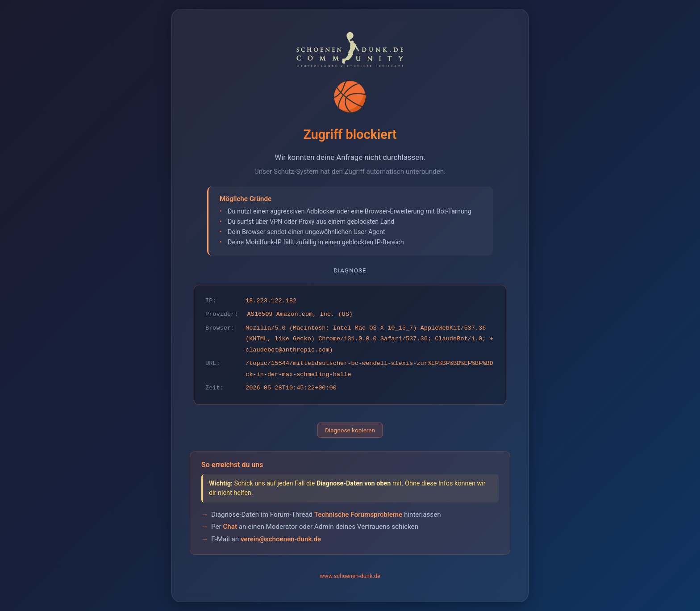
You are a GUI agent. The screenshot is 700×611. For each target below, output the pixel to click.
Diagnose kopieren (350, 430)
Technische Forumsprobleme (358, 515)
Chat (230, 527)
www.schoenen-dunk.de (350, 576)
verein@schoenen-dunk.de (281, 539)
